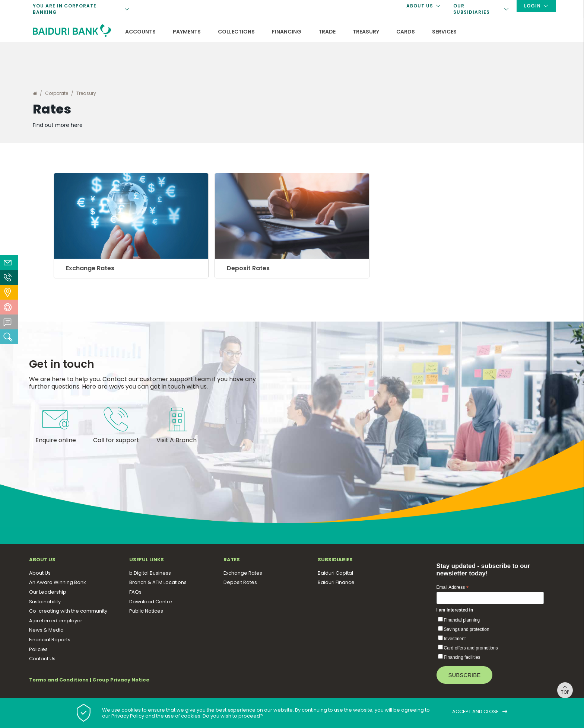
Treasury (366, 32)
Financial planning (462, 622)
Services (444, 32)
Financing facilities (462, 660)
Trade (327, 32)
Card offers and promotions (471, 650)
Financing (287, 32)
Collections (236, 32)
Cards (406, 32)
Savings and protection (467, 632)
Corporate (57, 93)
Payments (187, 32)
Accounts (140, 32)
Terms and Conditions (59, 682)
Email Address (453, 590)
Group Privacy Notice (121, 682)
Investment (455, 641)
